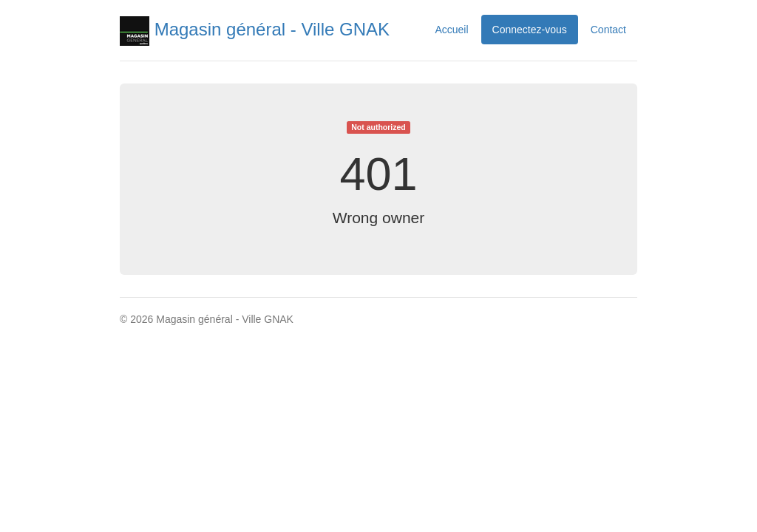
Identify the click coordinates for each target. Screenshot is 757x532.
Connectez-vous (530, 30)
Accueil (451, 30)
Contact (608, 30)
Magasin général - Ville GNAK (255, 29)
